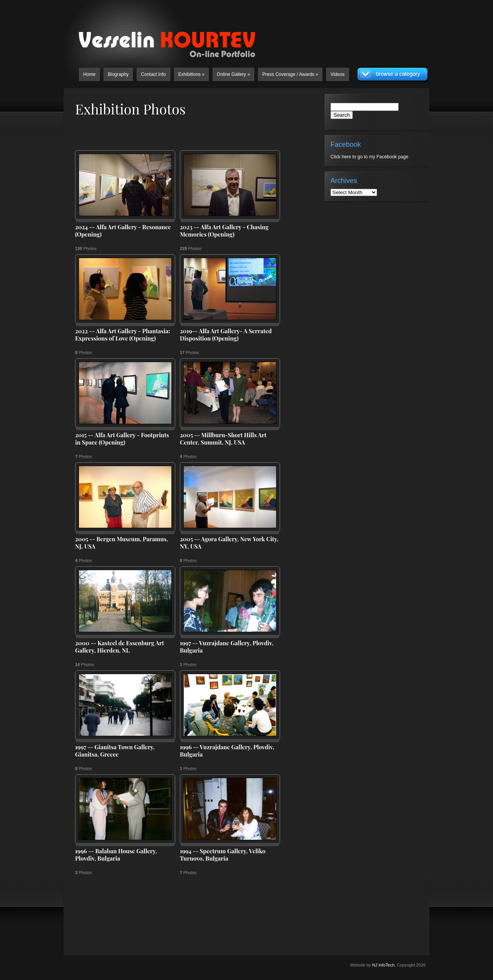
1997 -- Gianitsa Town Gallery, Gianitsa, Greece (115, 751)
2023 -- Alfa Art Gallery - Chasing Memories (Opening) (224, 231)
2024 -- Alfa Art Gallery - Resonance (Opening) (123, 231)
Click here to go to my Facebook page (369, 157)
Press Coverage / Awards (290, 74)
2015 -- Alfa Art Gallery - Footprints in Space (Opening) (122, 439)
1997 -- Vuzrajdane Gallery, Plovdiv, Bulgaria (227, 647)
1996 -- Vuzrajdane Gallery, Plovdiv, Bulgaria (227, 751)
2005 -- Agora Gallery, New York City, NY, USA (229, 543)
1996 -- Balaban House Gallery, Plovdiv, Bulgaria (116, 855)
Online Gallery (233, 74)
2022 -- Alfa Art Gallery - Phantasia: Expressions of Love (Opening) (123, 335)
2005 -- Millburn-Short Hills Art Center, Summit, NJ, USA (223, 439)
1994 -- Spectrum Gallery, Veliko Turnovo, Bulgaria (223, 855)
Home (89, 74)
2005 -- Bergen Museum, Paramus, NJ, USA (122, 543)
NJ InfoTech (383, 965)
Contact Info (153, 74)
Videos (337, 74)
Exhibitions (191, 74)
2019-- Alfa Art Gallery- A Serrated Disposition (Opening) (226, 335)
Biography (118, 74)
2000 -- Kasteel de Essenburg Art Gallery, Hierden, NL (120, 647)
